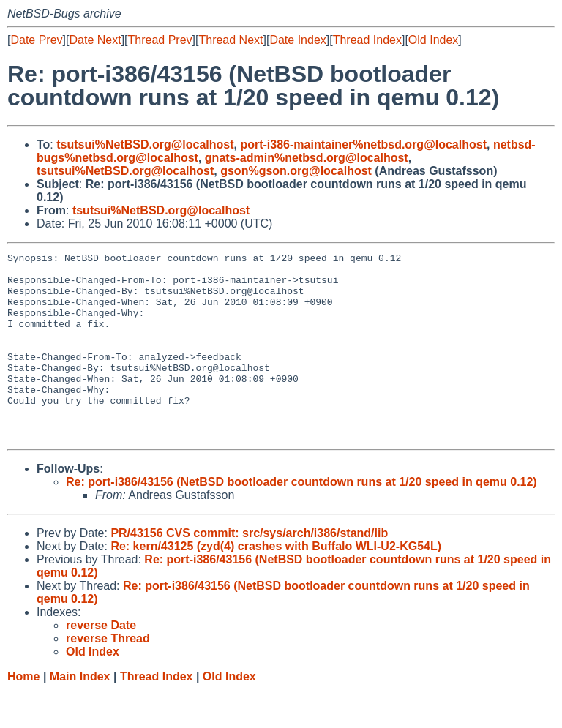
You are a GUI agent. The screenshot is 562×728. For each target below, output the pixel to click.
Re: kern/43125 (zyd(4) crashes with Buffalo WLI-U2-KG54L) (276, 583)
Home (23, 714)
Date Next (95, 40)
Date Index (297, 40)
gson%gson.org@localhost (296, 171)
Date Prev (36, 40)
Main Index (80, 714)
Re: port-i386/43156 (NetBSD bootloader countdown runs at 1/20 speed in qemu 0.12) (301, 519)
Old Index (433, 40)
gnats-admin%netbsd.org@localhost (307, 158)
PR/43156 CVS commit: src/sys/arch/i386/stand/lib (249, 570)
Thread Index (367, 40)
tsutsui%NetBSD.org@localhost (145, 145)
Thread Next (231, 40)
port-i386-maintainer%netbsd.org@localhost (363, 145)
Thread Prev (160, 40)
